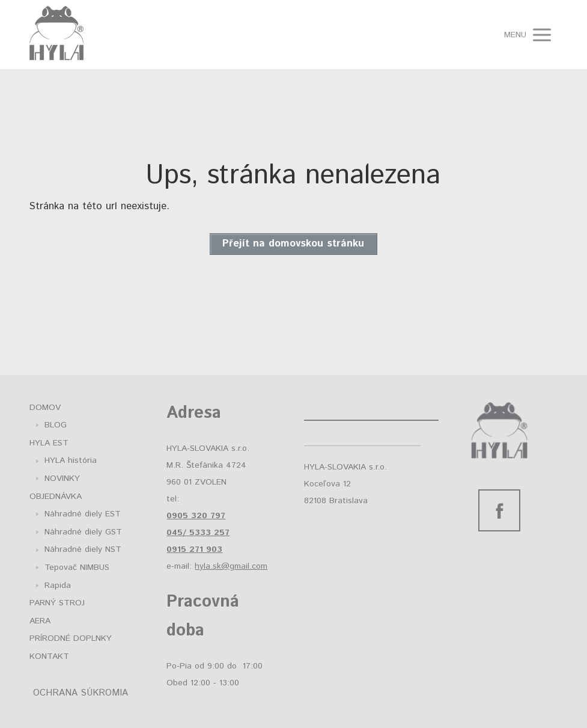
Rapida (58, 586)
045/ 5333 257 (198, 533)
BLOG (56, 425)
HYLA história (71, 460)
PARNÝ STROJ (57, 603)
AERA (40, 621)
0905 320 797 (196, 516)
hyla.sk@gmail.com (231, 566)
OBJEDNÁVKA (56, 497)
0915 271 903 (194, 549)
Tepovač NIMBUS (77, 567)
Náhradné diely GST (83, 532)
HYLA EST (49, 443)
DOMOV (45, 408)
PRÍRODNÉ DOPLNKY (71, 638)
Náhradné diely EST (83, 514)
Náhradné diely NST (83, 549)
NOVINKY (62, 479)
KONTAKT (49, 656)
